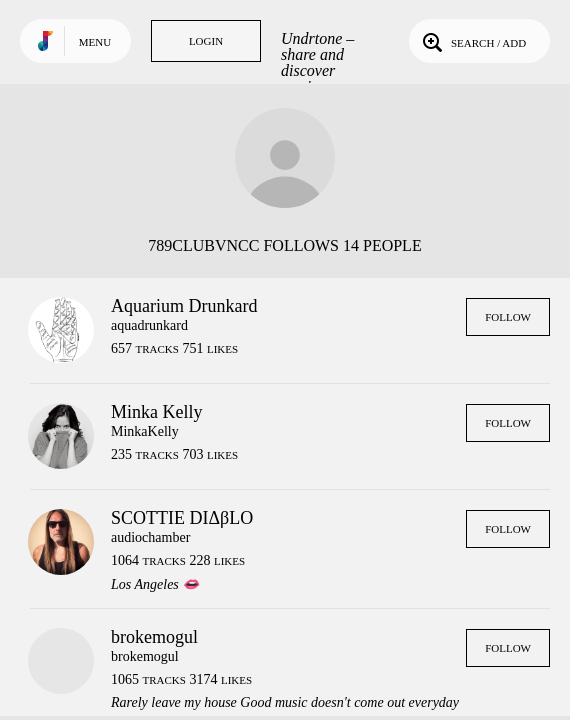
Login (206, 41)
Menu (95, 42)
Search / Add (472, 41)
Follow (508, 317)
